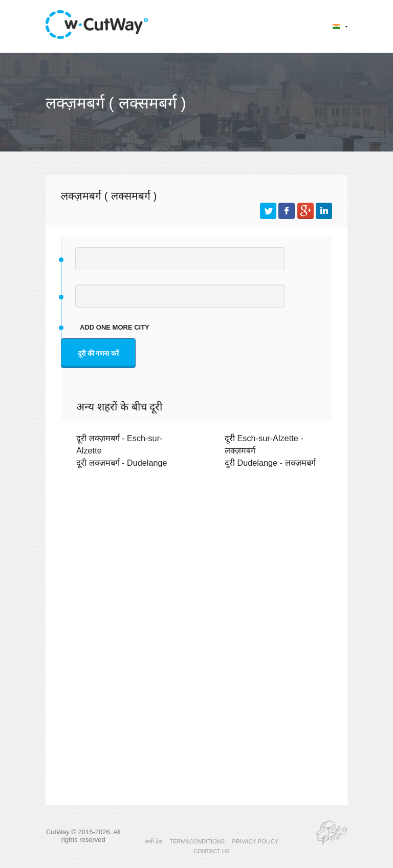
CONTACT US (212, 851)
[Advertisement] (196, 565)
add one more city (115, 327)
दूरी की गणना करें (98, 353)
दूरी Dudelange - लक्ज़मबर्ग (270, 463)
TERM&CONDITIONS (197, 841)
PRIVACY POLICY (255, 841)
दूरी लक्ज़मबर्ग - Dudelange (122, 463)
